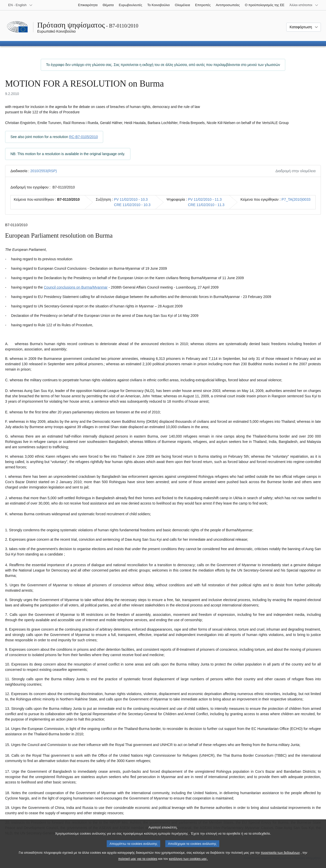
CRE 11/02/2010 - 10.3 (132, 205)
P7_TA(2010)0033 (296, 199)
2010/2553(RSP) (44, 171)
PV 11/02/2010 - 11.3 (205, 199)
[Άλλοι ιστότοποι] (304, 5)
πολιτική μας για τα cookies (138, 859)
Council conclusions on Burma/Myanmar (76, 287)
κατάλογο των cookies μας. (188, 859)
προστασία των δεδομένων (280, 853)
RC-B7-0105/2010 (83, 137)
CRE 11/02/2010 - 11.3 (206, 205)
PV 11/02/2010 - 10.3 (131, 199)
